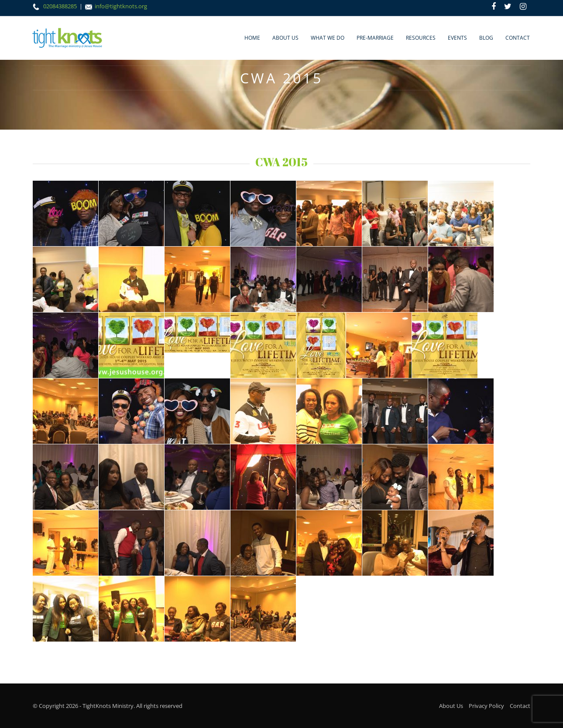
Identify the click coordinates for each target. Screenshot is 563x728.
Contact (518, 38)
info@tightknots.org (121, 6)
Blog (486, 38)
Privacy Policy (486, 706)
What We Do (328, 38)
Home (252, 38)
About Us (285, 38)
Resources (421, 38)
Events (457, 38)
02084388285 (61, 6)
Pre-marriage (375, 38)
